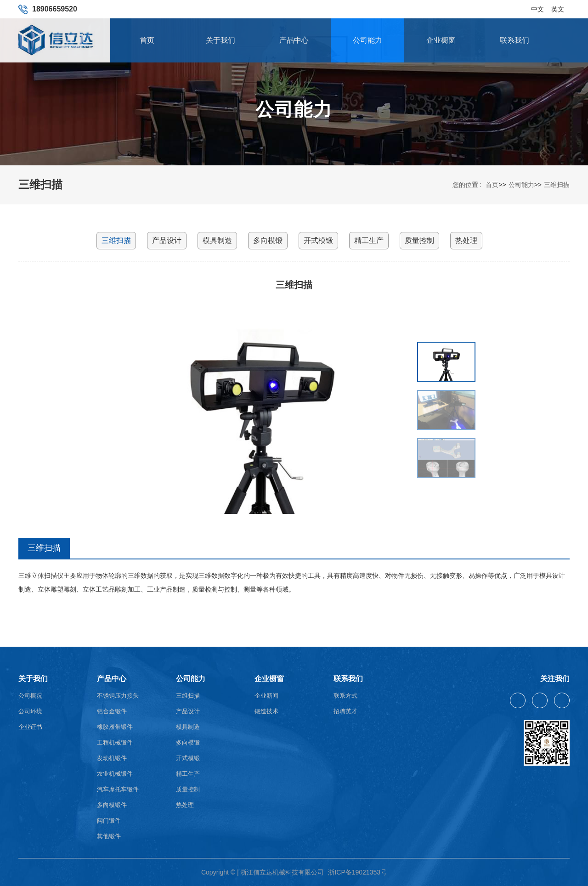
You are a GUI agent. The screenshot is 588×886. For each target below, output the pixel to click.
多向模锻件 (112, 805)
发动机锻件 (112, 758)
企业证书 (30, 727)
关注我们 (555, 679)
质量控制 (419, 240)
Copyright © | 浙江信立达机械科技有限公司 (263, 872)
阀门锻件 (109, 821)
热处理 (466, 240)
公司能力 (367, 40)
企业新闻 (266, 696)
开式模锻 (318, 240)
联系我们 (514, 40)
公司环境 (30, 711)
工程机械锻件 (115, 742)
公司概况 (30, 696)
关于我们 (220, 40)
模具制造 (217, 240)
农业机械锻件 (115, 774)
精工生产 (369, 240)
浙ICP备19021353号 (357, 872)
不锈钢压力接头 (118, 696)
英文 (558, 6)
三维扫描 (557, 185)
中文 (537, 6)
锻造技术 (266, 711)
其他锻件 (109, 836)
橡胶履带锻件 (115, 727)
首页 (147, 40)
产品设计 (167, 240)
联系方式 (345, 696)
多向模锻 (268, 240)
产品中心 (294, 40)
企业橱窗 (441, 40)
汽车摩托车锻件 (118, 789)
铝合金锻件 (112, 711)
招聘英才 (345, 711)
